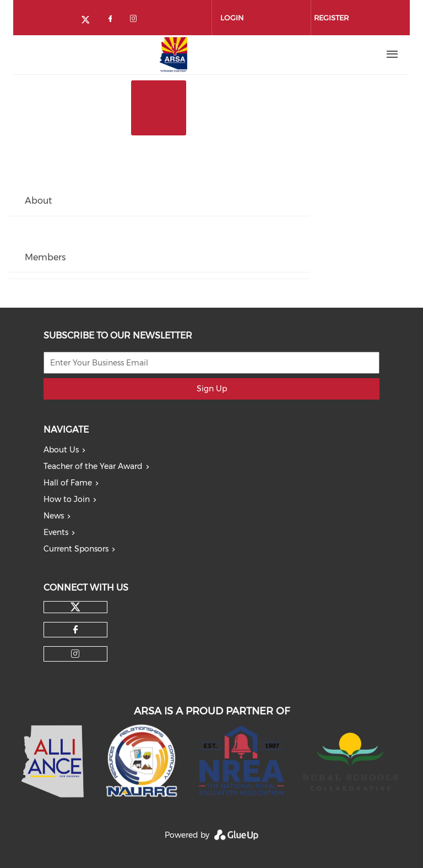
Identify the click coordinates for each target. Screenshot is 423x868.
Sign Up (212, 389)
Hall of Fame (68, 483)
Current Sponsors (76, 549)
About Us (61, 450)
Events (56, 532)
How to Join (67, 499)
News (54, 516)
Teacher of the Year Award (93, 466)
